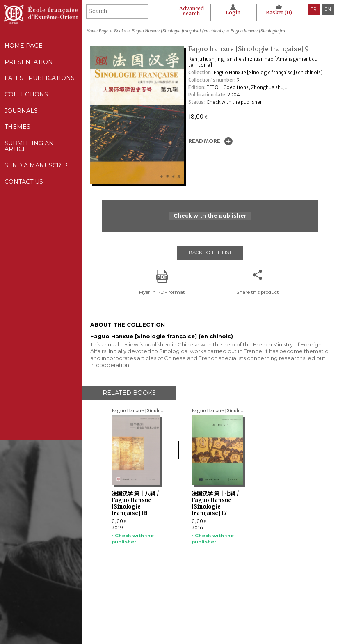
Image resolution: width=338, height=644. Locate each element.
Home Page (23, 46)
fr (314, 9)
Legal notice (256, 595)
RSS (246, 632)
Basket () (279, 13)
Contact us (24, 194)
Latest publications (40, 82)
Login (232, 13)
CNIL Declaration (262, 603)
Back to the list (210, 252)
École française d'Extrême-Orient (41, 14)
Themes (167, 618)
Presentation (29, 64)
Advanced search (190, 11)
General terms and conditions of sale (279, 620)
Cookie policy (256, 610)
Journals (170, 610)
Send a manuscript (37, 176)
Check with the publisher (210, 216)
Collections (174, 603)
